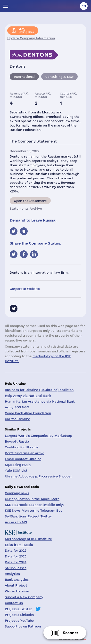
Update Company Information (31, 38)
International (24, 77)
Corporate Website (25, 289)
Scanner (71, 633)
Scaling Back (26, 30)
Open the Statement (30, 201)
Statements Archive (26, 208)
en (84, 6)
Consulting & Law (59, 77)
